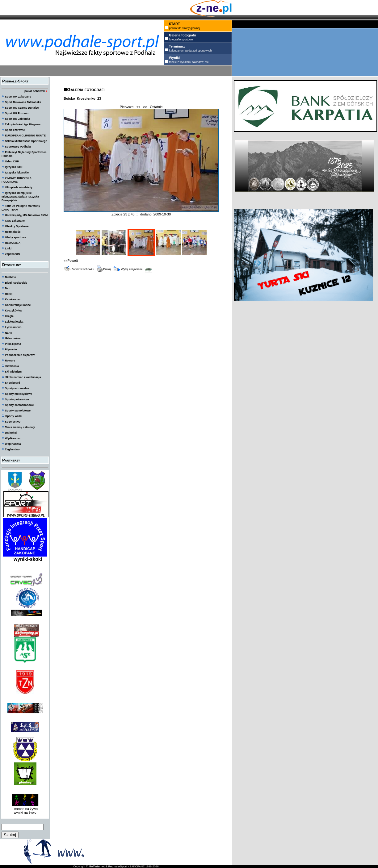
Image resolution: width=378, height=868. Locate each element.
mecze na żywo (25, 809)
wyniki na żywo (25, 812)
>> (145, 107)
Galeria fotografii (86, 89)
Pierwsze (127, 107)
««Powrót (71, 261)
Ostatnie (156, 107)
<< (138, 107)
